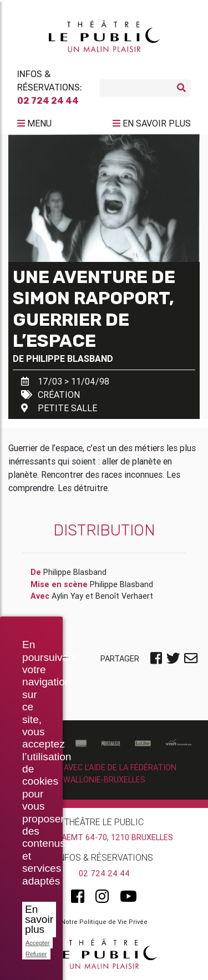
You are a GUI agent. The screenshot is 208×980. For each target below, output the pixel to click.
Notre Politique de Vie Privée (104, 922)
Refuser (36, 954)
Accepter (37, 943)
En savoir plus (39, 919)
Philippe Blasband (70, 358)
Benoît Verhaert (124, 596)
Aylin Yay (67, 596)
